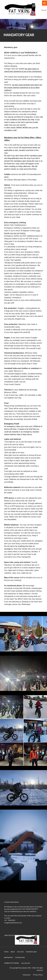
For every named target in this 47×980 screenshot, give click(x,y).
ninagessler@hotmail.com (13, 923)
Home (6, 952)
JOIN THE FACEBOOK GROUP (15, 935)
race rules (20, 952)
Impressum (27, 975)
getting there (9, 957)
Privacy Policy (38, 975)
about (13, 952)
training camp (20, 957)
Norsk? (44, 10)
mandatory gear (31, 952)
